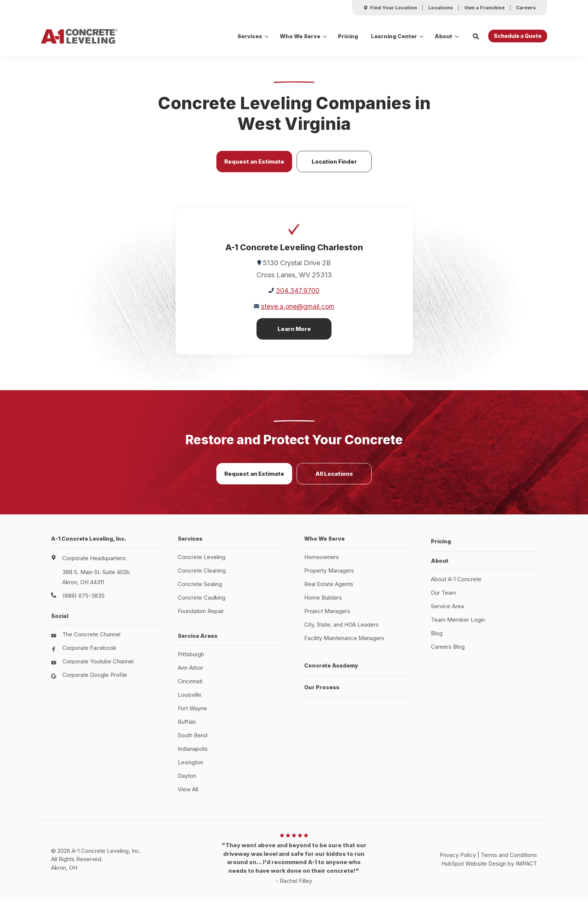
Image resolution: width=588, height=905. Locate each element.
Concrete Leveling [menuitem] (202, 563)
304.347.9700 (298, 296)
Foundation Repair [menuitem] (201, 617)
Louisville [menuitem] (190, 700)
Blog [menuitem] (437, 635)
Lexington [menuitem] (190, 768)
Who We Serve (300, 36)
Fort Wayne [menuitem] (192, 714)
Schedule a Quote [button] (518, 36)
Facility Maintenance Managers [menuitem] (344, 644)
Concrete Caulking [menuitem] (202, 603)
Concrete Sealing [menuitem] (200, 590)
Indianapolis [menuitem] (193, 754)
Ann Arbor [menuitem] (190, 673)
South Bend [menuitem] (193, 741)
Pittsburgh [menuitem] (191, 660)
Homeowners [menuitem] (322, 563)
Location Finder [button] (334, 167)
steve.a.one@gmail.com (298, 312)
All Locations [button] (334, 479)
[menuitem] (390, 8)
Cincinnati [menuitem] (190, 687)
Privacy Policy (458, 861)
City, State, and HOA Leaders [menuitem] (341, 630)
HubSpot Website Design (474, 869)
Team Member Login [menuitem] (458, 622)
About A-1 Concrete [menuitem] (456, 581)
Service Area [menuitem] (447, 608)
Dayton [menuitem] (187, 781)
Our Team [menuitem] (443, 595)
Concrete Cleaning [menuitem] (202, 576)
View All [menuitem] (188, 795)
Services (250, 36)
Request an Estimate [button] (254, 167)
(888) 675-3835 (83, 601)
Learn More (294, 334)
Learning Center (394, 36)
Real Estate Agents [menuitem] (329, 590)
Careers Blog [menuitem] (448, 649)
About (443, 36)
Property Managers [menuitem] (329, 576)
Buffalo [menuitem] (187, 727)
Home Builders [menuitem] (323, 603)
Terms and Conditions (509, 861)
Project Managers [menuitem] (327, 617)
